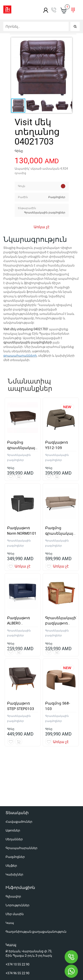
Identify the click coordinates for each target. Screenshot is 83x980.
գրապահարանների (20, 356)
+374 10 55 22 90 (17, 909)
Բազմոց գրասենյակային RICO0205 (62, 533)
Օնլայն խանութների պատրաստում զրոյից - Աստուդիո (41, 972)
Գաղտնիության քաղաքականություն (36, 876)
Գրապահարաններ (21, 793)
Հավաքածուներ (19, 766)
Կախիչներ (14, 819)
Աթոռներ (13, 775)
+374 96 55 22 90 (17, 918)
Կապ (10, 867)
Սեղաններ (14, 784)
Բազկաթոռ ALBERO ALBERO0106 (18, 623)
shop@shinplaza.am (20, 929)
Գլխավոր (13, 841)
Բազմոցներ (15, 801)
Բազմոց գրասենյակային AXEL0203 (24, 448)
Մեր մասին (15, 859)
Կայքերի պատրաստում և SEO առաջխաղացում (44, 965)
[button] (42, 68)
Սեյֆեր (11, 810)
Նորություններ (17, 850)
